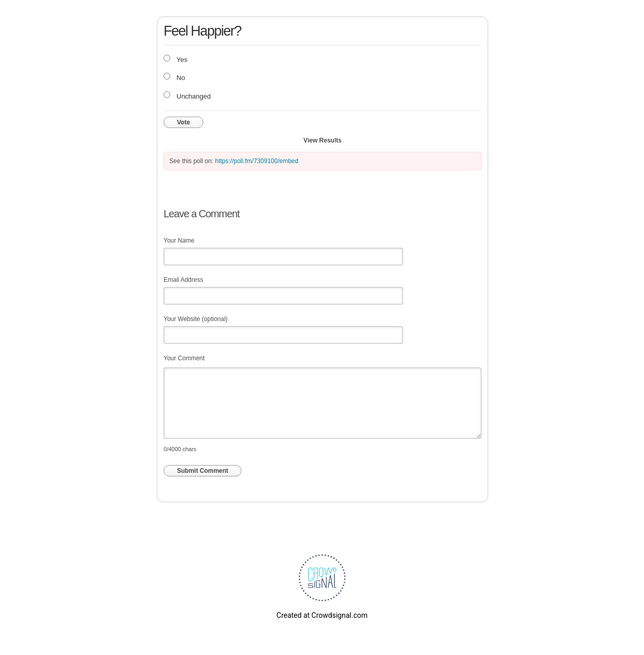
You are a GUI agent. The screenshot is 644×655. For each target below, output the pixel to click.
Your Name (179, 241)
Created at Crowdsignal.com (322, 615)
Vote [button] (183, 122)
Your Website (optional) (196, 319)
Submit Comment (203, 471)
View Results (323, 140)
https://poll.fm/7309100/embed (257, 161)
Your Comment (184, 358)
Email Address (183, 280)
